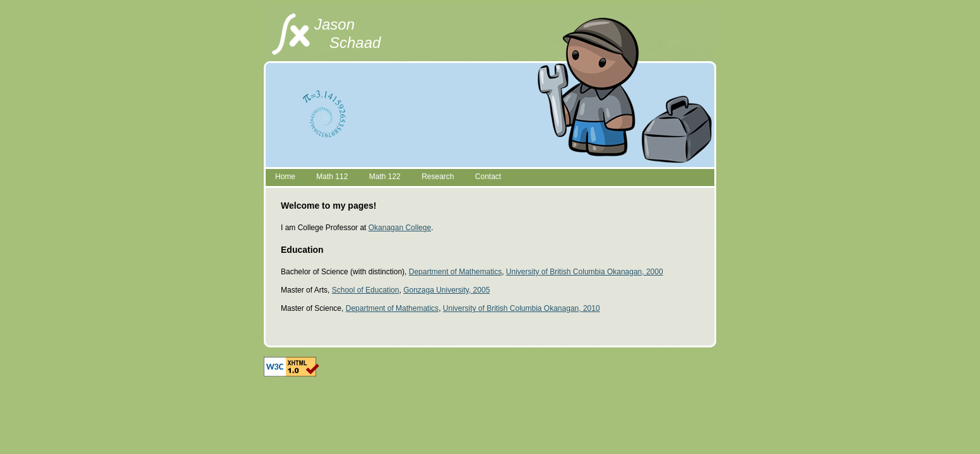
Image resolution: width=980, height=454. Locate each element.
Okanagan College (400, 228)
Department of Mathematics (455, 272)
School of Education (366, 290)
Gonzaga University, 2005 (446, 290)
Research (438, 177)
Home (285, 177)
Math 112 (332, 177)
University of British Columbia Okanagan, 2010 (522, 308)
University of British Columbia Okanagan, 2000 (585, 272)
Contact (488, 177)
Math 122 (385, 177)
